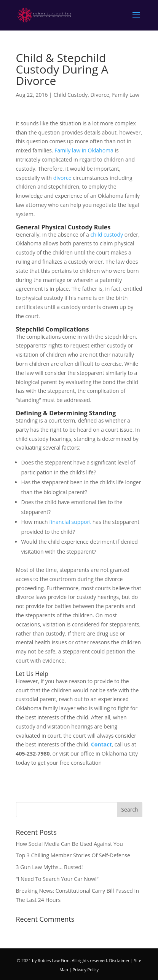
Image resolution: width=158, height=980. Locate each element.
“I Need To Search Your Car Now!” (57, 879)
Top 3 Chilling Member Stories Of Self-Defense (73, 855)
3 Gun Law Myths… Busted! (49, 867)
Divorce (100, 95)
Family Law (126, 95)
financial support (70, 522)
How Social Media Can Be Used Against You (69, 844)
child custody (107, 235)
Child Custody (70, 95)
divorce (62, 178)
